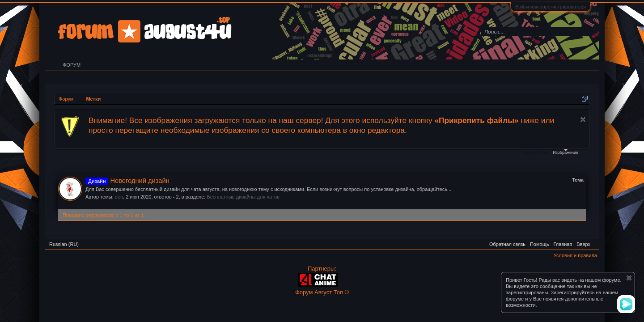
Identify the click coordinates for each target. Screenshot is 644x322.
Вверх (583, 244)
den (119, 197)
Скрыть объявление (583, 120)
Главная (563, 244)
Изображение (566, 152)
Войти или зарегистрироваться (551, 7)
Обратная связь (507, 244)
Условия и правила (575, 255)
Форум (72, 65)
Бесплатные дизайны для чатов (243, 197)
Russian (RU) (64, 244)
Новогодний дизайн (127, 181)
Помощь (540, 244)
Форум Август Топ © (322, 292)
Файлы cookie (535, 153)
